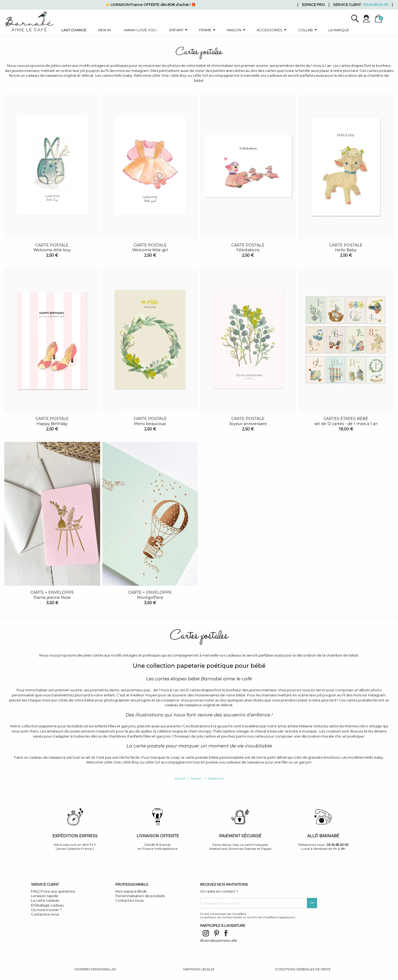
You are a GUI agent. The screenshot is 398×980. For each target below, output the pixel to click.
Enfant (176, 30)
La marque (339, 30)
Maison (234, 30)
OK (312, 903)
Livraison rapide (45, 896)
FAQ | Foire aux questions (53, 891)
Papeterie (216, 778)
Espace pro (313, 5)
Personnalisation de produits (140, 896)
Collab (305, 30)
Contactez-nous (45, 914)
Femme (205, 30)
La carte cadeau (45, 900)
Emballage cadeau (47, 905)
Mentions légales (199, 969)
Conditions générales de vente (303, 969)
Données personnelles (95, 969)
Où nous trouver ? (46, 910)
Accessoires (270, 30)
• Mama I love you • (140, 30)
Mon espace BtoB (131, 891)
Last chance (74, 30)
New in (104, 30)
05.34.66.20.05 (376, 5)
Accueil (180, 778)
